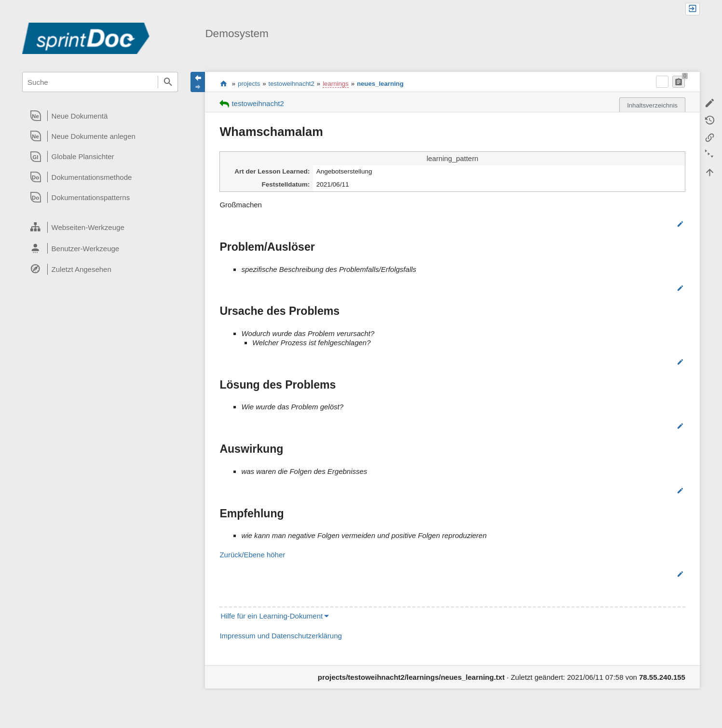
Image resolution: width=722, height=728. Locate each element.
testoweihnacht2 (292, 84)
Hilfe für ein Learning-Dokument (272, 616)
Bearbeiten (656, 224)
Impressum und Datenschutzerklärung (280, 636)
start (224, 83)
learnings (336, 84)
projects (249, 84)
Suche (168, 82)
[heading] (100, 116)
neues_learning (380, 84)
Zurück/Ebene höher (252, 555)
